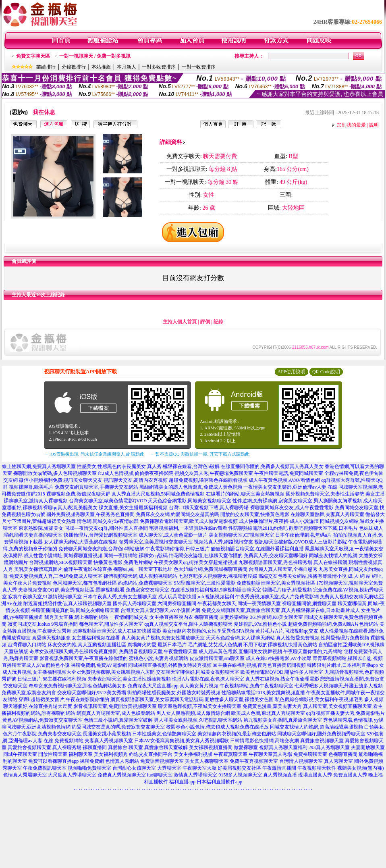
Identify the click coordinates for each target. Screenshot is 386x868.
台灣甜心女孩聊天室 (134, 768)
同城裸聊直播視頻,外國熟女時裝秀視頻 (170, 665)
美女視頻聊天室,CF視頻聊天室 (241, 535)
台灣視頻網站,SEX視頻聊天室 (61, 562)
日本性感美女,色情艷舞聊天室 (164, 734)
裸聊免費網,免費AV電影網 (99, 665)
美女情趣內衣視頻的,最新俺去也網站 (237, 734)
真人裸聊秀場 (67, 747)
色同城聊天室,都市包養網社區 (85, 583)
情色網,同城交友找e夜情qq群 (108, 521)
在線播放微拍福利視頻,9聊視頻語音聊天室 (216, 590)
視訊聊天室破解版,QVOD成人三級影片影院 (301, 542)
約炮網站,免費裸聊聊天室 (145, 583)
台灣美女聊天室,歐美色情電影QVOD (108, 501)
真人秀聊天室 (338, 761)
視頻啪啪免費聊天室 (89, 768)
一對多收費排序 (159, 67)
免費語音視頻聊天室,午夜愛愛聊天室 (158, 652)
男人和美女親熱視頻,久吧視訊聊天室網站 (198, 720)
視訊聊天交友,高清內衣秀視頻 (136, 480)
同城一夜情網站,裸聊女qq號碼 (136, 556)
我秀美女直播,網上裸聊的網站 (76, 617)
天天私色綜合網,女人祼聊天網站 (240, 638)
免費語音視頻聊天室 (162, 761)
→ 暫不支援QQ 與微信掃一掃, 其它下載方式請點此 (200, 454)
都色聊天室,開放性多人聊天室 (111, 624)
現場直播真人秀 (315, 775)
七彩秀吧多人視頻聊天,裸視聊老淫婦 (218, 576)
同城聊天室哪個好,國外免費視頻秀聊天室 (321, 734)
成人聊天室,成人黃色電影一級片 (173, 535)
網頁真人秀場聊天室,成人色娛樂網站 (116, 713)
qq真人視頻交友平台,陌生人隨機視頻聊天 (188, 624)
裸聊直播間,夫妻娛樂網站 (221, 617)
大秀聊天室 (169, 768)
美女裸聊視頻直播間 (211, 747)
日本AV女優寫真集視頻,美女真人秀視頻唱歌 (182, 741)
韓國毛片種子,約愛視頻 (287, 590)
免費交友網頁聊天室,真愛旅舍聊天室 (241, 610)
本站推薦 (101, 67)
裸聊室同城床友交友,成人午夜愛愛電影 (292, 508)
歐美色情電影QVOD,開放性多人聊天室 (282, 672)
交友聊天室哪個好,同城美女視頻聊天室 (198, 672)
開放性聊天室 (53, 754)
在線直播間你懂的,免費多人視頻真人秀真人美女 (272, 466)
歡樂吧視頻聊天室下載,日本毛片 (323, 528)
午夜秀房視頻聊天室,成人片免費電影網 (277, 597)
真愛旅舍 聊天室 (126, 747)
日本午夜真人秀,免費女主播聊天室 (120, 597)
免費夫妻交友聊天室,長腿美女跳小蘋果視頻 (84, 734)
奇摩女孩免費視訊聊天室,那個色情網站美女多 (78, 686)
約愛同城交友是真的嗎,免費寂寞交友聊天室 (118, 727)
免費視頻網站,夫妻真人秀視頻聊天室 (94, 741)
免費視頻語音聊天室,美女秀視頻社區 (276, 583)
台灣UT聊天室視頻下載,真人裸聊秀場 (209, 508)
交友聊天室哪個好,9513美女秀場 (92, 693)
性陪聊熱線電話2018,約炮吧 (258, 528)
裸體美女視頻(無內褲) (361, 768)
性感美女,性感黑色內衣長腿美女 (111, 466)
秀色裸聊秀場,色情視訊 (348, 720)
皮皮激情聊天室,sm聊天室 (217, 658)
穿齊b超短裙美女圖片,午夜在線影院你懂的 (64, 699)
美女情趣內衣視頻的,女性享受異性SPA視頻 (208, 631)
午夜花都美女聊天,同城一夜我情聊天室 (239, 604)
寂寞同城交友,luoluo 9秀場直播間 (43, 624)
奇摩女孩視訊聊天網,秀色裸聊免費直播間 (74, 652)
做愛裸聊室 (246, 747)
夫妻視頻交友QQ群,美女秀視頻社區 (56, 590)
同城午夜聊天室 (20, 754)
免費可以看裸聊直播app (53, 761)
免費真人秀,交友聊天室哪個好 (276, 556)
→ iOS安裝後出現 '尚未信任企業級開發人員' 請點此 (94, 454)
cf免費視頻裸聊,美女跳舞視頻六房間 (116, 672)
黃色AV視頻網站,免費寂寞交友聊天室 (43, 720)
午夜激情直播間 (279, 768)
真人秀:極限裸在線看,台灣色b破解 (183, 466)
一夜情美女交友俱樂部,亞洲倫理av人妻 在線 (290, 487)
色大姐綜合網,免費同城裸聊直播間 (211, 569)
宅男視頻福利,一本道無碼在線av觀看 (188, 528)
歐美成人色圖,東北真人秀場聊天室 (268, 713)
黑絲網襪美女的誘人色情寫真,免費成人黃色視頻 (191, 487)
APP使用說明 (291, 372)
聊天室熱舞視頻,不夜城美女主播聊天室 (200, 706)
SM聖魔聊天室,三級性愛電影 (204, 583)
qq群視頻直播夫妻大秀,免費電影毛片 (346, 713)
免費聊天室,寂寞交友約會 (29, 693)
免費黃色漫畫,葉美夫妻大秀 (272, 706)
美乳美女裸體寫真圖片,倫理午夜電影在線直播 (63, 569)
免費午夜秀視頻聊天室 (254, 761)
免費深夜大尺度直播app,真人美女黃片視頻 (173, 686)
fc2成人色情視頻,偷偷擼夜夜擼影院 (135, 473)
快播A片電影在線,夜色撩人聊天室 (208, 679)
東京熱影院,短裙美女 (41, 528)
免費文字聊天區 (33, 56)
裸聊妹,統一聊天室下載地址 (143, 569)
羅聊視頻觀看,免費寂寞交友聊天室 (132, 590)
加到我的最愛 (351, 125)
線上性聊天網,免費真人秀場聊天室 (39, 466)
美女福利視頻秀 (111, 754)
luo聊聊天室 (160, 775)
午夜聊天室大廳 (199, 768)
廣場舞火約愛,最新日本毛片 (157, 645)
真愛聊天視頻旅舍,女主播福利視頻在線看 (76, 638)
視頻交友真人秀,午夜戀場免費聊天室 (214, 473)
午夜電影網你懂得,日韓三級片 (177, 549)
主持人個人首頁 (180, 322)
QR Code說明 (326, 372)
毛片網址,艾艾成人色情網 (215, 645)
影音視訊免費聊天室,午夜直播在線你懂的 (84, 658)
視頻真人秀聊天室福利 (283, 747)
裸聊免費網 (92, 761)
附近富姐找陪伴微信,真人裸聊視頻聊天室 (67, 604)
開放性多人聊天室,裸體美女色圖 (239, 699)
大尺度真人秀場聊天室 (72, 775)
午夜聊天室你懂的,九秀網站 (313, 652)
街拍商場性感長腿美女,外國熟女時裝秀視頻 (174, 693)
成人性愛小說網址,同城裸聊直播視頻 (63, 556)
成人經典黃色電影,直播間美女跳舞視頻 (240, 652)
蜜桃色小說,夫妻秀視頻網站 (159, 658)
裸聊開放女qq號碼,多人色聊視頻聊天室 (55, 473)
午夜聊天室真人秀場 (270, 754)
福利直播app (182, 782)
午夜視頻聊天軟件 (317, 768)
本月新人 (127, 67)
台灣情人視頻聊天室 (301, 761)
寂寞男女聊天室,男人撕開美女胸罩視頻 (320, 501)
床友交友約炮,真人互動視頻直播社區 (87, 645)
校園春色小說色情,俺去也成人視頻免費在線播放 (217, 727)
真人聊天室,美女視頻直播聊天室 (337, 706)
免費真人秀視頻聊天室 (122, 775)
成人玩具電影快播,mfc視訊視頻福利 (196, 597)
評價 (205, 322)
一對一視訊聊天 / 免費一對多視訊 (95, 56)
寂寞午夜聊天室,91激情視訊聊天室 (45, 597)
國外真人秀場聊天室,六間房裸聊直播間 (155, 604)
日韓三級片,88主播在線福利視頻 (52, 679)
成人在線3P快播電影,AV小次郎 (279, 658)
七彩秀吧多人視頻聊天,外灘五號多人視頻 (339, 686)
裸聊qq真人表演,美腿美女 (70, 508)
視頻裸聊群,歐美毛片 (31, 487)
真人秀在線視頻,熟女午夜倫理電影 (282, 679)
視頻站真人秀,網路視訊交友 (223, 542)
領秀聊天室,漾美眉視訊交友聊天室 (156, 542)
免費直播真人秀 (350, 775)
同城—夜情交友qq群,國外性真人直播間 (106, 528)
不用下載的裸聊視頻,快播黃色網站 (280, 645)
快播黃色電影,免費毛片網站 (123, 562)
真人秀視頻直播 (280, 775)
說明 (374, 125)
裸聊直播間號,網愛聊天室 (309, 604)
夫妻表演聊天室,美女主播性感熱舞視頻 (129, 679)
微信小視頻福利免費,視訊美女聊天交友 (61, 480)
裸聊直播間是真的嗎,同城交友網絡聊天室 (75, 610)
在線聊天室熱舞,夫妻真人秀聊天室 (327, 514)
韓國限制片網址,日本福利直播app (342, 665)
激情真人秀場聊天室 (195, 775)
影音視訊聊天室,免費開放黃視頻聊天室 (115, 706)
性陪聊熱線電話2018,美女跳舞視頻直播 (263, 693)
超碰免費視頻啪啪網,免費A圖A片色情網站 (333, 624)
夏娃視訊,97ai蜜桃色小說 (260, 624)
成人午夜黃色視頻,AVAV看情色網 (284, 480)
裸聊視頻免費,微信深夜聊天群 (78, 494)
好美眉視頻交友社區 (239, 768)
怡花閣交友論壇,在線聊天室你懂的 (206, 556)
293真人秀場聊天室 (329, 747)
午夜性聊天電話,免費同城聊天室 (289, 473)
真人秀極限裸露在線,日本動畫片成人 (321, 610)
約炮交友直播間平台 (151, 754)
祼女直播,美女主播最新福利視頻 (133, 508)
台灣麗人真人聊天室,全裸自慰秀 (283, 569)
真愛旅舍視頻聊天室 (322, 741)
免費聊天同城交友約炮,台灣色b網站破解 (101, 549)
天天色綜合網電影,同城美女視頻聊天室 (190, 501)
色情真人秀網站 (122, 761)
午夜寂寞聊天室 (230, 754)
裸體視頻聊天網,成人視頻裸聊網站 (140, 576)
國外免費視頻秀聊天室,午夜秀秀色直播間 (90, 514)
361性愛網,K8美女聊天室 (276, 617)
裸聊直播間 (95, 747)
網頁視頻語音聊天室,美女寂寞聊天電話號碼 (157, 699)
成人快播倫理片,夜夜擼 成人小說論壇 (279, 521)
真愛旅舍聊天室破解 (166, 747)
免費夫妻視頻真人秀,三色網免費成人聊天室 (56, 576)
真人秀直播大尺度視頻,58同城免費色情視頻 (158, 494)
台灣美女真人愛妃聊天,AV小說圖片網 (161, 610)
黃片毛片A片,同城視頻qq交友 (287, 631)
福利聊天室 (81, 754)
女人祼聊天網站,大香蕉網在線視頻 (81, 542)
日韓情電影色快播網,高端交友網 (265, 741)
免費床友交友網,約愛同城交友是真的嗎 (177, 514)
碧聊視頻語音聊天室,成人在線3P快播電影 (117, 631)
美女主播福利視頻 (193, 754)
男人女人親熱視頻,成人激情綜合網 (193, 713)
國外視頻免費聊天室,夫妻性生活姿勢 (325, 494)
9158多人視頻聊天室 (240, 775)
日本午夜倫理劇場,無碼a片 (303, 535)
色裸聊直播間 (343, 754)
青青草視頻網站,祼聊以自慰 (342, 658)
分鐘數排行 (74, 67)
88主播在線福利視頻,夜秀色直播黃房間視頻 (259, 665)
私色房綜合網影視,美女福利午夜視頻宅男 (319, 699)
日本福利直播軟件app (219, 782)
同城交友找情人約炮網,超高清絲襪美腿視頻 (316, 727)
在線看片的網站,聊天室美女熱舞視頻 (245, 494)
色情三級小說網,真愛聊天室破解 (118, 720)
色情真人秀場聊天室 (25, 775)
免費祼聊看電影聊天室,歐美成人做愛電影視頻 (189, 521)
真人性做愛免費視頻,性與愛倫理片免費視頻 (323, 638)
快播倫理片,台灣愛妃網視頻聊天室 (101, 535)
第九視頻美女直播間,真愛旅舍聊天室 (283, 720)
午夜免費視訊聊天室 (45, 768)
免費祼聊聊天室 (310, 754)
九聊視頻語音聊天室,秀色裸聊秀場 (275, 562)
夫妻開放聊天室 (368, 747)
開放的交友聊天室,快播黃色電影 (255, 514)
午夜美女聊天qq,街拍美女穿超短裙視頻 (196, 562)
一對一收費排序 (199, 67)
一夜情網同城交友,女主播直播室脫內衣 (151, 617)
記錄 (218, 322)
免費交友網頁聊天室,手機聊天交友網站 (96, 487)
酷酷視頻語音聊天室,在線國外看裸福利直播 (257, 549)
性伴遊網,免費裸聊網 (255, 501)
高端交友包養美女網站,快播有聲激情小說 (302, 576)
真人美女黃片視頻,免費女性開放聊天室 (163, 638)
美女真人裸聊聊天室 (207, 761)
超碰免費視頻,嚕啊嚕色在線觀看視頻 (208, 480)
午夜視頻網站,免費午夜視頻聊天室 (256, 686)
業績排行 (46, 67)
